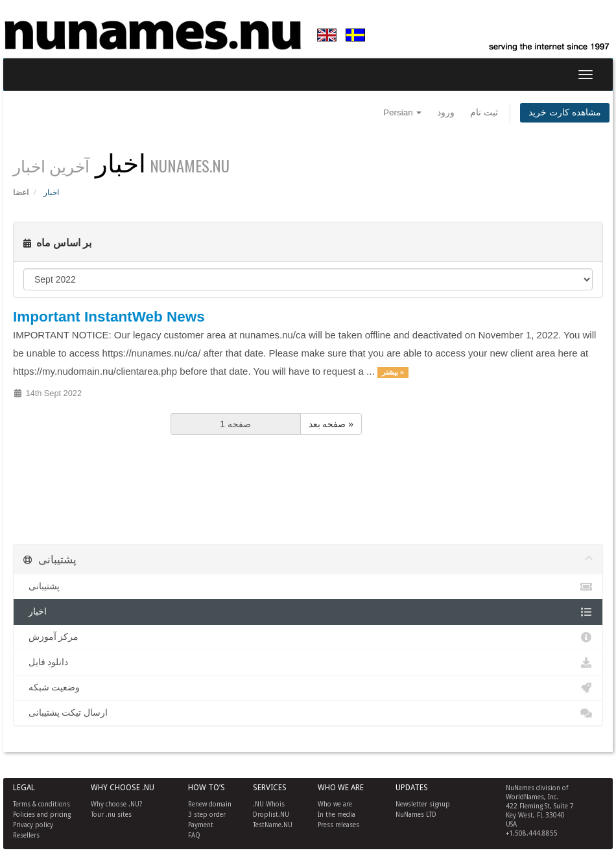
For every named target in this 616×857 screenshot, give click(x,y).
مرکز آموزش (308, 637)
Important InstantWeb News (109, 317)
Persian (403, 112)
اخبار (308, 612)
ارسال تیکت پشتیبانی (308, 713)
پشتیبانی (308, 587)
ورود (446, 112)
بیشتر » (393, 372)
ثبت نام (484, 112)
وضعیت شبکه (308, 688)
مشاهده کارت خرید (565, 112)
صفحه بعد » (331, 424)
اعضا (21, 193)
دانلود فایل (308, 663)
